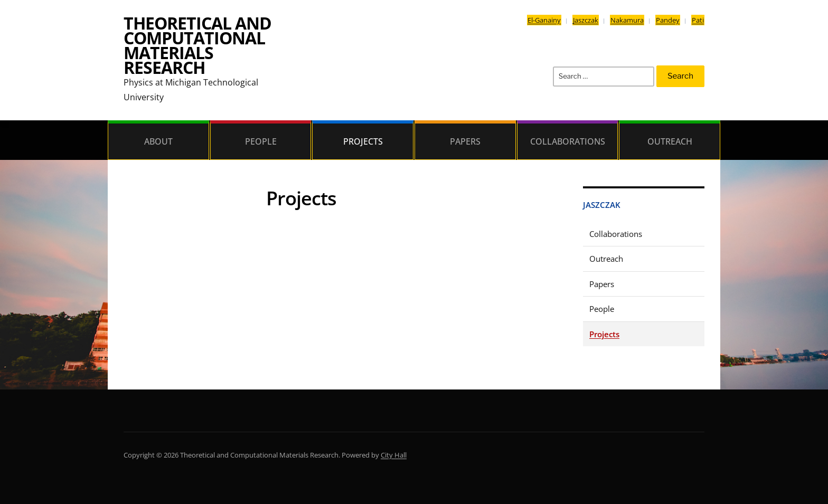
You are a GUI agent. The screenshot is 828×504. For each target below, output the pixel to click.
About (158, 141)
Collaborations (568, 141)
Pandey (668, 20)
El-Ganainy (544, 20)
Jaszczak (586, 20)
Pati (698, 20)
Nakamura (627, 20)
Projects (363, 141)
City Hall (394, 455)
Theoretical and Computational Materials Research (197, 45)
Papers (465, 141)
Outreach (670, 141)
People (261, 141)
